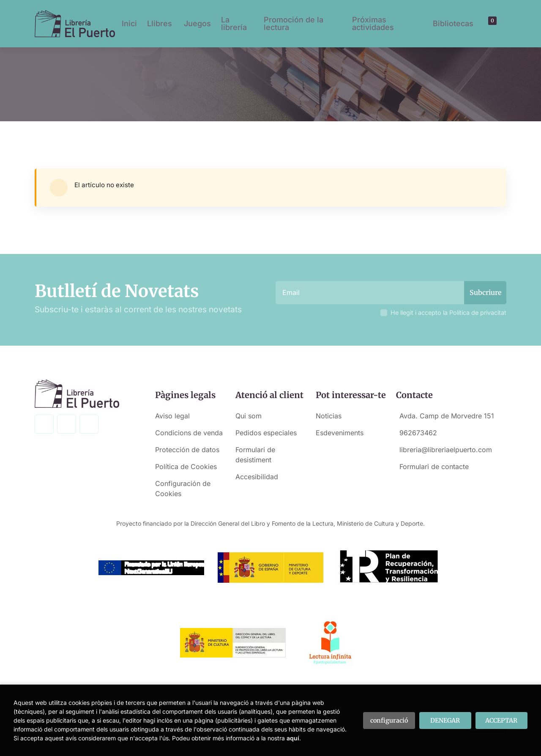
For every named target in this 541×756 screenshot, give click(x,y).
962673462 (418, 433)
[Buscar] (482, 24)
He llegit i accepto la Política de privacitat (448, 312)
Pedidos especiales (266, 433)
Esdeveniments (340, 433)
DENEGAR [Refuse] (445, 721)
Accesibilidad (257, 477)
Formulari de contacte (434, 467)
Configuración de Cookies (183, 489)
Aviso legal (172, 416)
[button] (489, 24)
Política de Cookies (186, 467)
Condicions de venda (189, 433)
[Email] (371, 293)
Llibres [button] (160, 23)
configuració (389, 721)
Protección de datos (187, 450)
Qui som (249, 416)
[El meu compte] (497, 24)
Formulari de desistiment (255, 455)
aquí (293, 738)
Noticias (329, 416)
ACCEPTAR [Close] (501, 721)
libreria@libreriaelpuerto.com (446, 450)
